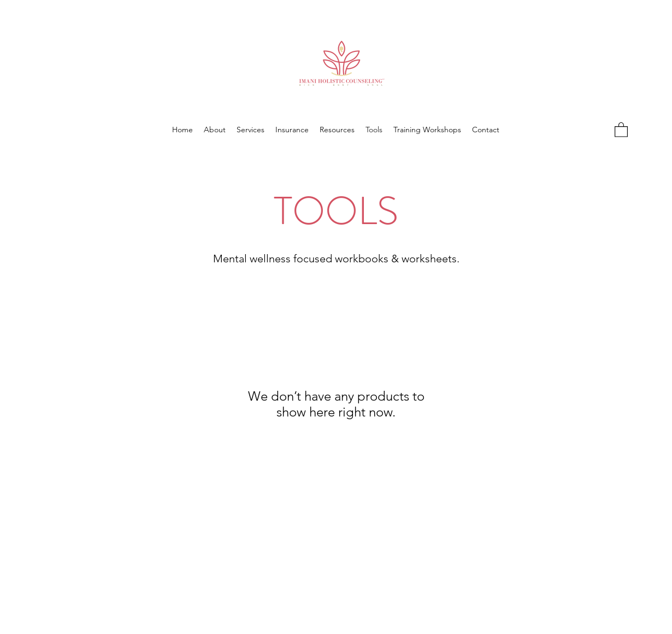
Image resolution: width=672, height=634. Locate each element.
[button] (621, 129)
